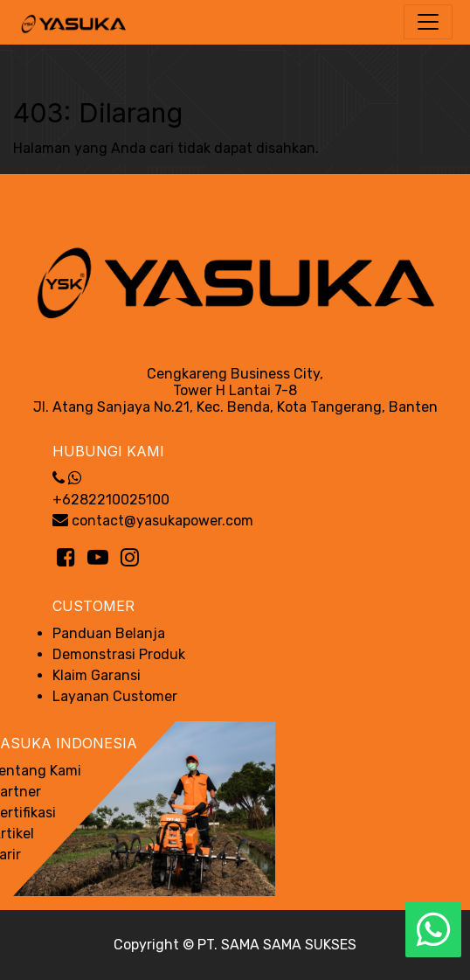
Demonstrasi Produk (119, 654)
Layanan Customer (115, 696)
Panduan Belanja (109, 633)
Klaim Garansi (97, 675)
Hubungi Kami (108, 451)
